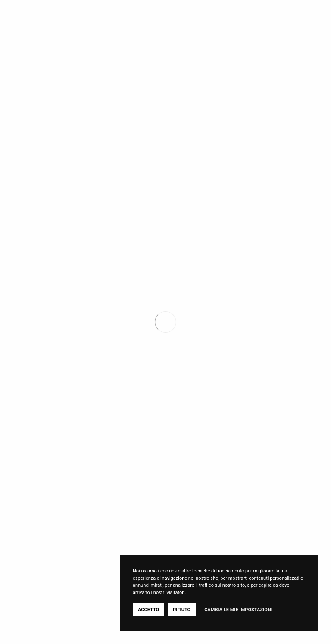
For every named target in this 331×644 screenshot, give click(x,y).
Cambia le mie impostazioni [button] (238, 610)
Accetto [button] (148, 610)
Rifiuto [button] (182, 610)
